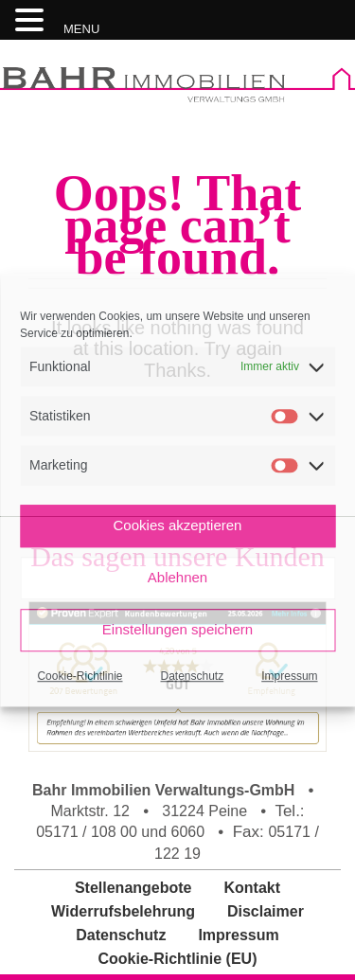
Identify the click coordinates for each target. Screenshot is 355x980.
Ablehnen (177, 577)
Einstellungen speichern (177, 629)
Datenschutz (193, 676)
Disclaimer (266, 911)
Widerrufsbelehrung (123, 911)
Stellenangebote (133, 888)
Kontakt (253, 888)
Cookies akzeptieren (178, 525)
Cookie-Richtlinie (80, 676)
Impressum (289, 676)
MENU (81, 29)
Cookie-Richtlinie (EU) (177, 959)
